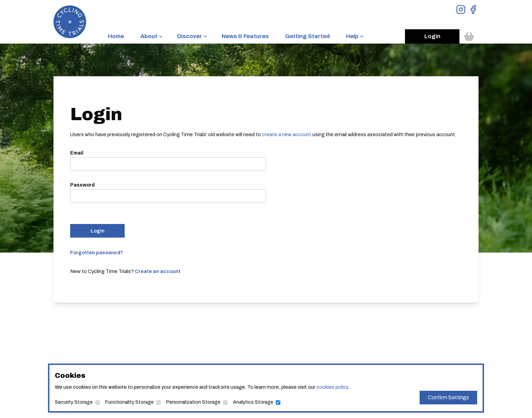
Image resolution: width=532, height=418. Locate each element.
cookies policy (332, 387)
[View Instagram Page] (461, 10)
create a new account (287, 134)
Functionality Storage (129, 402)
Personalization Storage (193, 402)
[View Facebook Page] (473, 10)
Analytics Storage (253, 402)
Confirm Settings (448, 397)
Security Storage (74, 402)
